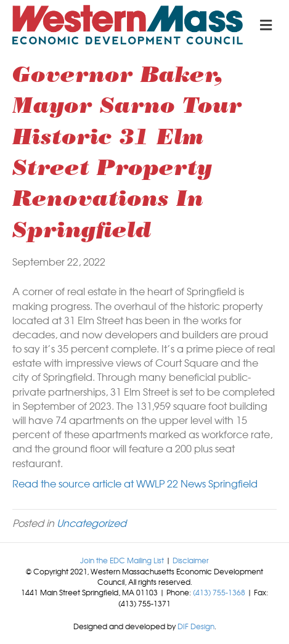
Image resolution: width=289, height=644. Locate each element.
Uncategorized (92, 523)
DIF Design (196, 626)
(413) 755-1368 (219, 592)
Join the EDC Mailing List (122, 560)
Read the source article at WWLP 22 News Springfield (135, 483)
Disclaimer (191, 560)
